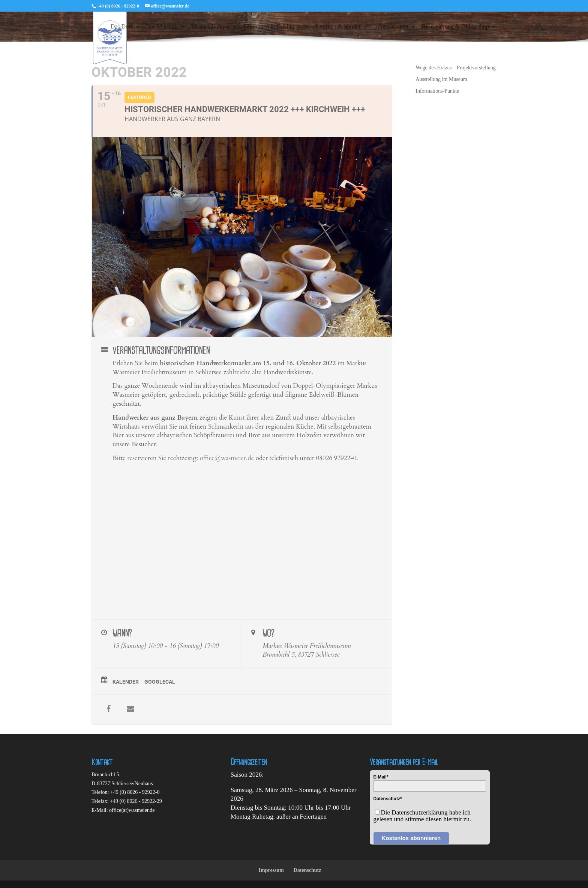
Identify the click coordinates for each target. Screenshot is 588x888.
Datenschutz (307, 870)
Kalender (126, 682)
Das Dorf (122, 27)
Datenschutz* (388, 799)
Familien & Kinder (338, 27)
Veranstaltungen (211, 27)
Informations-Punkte (437, 91)
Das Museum (162, 27)
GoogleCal (160, 682)
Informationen (391, 27)
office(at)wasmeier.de (132, 810)
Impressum (271, 870)
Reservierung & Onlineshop (455, 27)
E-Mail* (381, 777)
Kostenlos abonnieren (411, 838)
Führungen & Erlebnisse (272, 27)
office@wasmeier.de (227, 458)
